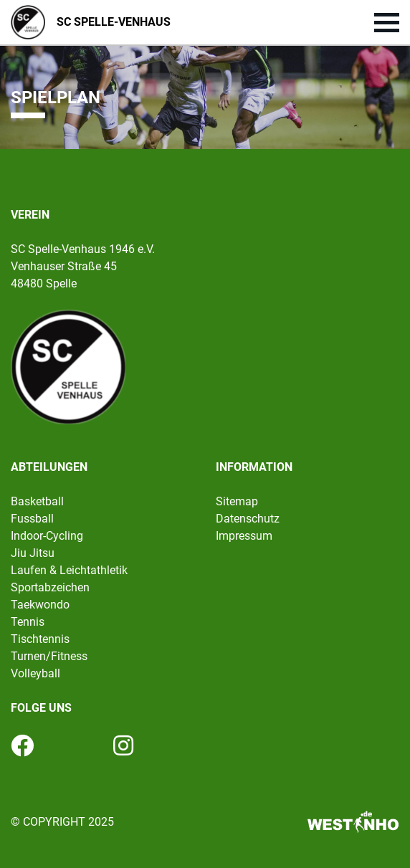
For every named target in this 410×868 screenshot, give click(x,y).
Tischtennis (40, 639)
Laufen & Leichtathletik (69, 570)
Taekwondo (40, 605)
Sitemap (237, 501)
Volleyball (35, 673)
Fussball (32, 519)
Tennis (28, 622)
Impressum (244, 536)
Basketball (37, 501)
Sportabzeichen (50, 587)
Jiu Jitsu (33, 553)
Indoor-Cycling (47, 536)
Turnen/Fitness (49, 656)
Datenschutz (248, 519)
